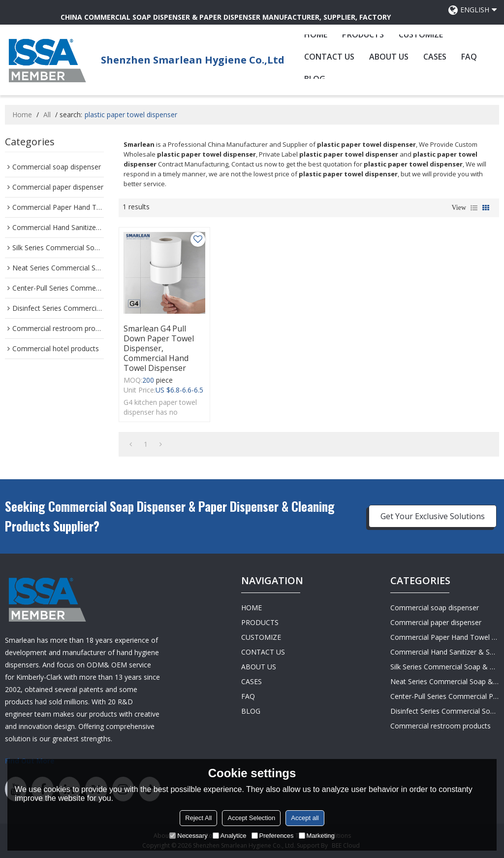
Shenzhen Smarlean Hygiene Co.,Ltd (193, 60)
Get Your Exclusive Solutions (433, 516)
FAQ (469, 57)
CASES (435, 57)
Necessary (188, 836)
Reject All (198, 818)
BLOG (251, 711)
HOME (316, 34)
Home (22, 115)
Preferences (273, 836)
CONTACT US (329, 57)
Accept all (305, 818)
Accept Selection (251, 818)
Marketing (317, 836)
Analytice (230, 836)
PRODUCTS (363, 34)
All (47, 115)
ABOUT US (389, 57)
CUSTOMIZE (421, 34)
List (474, 208)
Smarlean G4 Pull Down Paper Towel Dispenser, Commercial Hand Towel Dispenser (159, 348)
